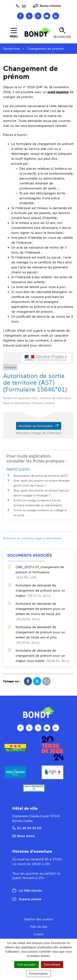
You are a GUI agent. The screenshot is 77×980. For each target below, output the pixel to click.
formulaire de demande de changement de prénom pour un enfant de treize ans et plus (36, 635)
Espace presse (27, 899)
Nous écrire (24, 836)
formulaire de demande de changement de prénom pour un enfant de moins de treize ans (36, 612)
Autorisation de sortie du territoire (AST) (41, 476)
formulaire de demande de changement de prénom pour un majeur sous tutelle (38, 656)
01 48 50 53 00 (27, 828)
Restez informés (47, 6)
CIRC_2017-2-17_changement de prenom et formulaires (36, 572)
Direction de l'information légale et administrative (34, 538)
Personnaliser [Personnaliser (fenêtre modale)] (39, 974)
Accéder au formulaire (39, 426)
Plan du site (38, 927)
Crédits (38, 934)
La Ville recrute (27, 890)
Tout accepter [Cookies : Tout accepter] (26, 964)
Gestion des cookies (39, 919)
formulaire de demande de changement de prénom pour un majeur (36, 591)
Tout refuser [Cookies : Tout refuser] (52, 964)
